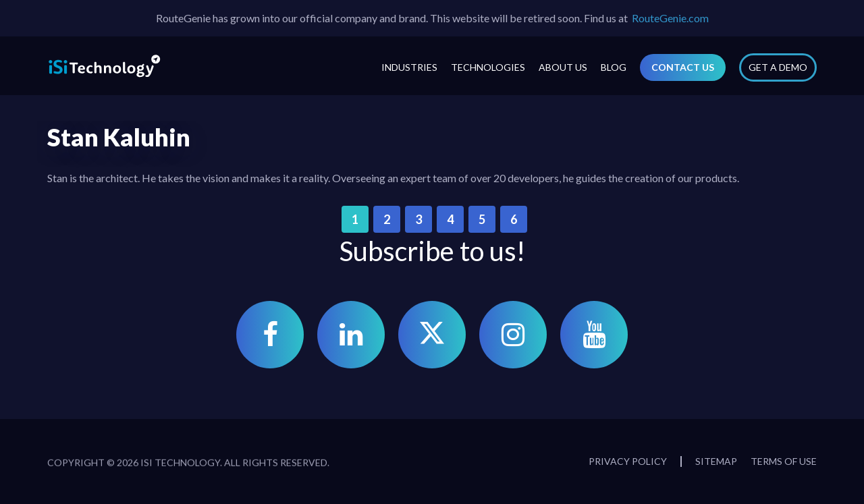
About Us (563, 67)
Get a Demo (778, 67)
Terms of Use (784, 461)
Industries (409, 67)
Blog (614, 67)
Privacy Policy (628, 461)
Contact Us (683, 67)
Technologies (488, 67)
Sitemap (716, 461)
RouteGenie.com (670, 18)
